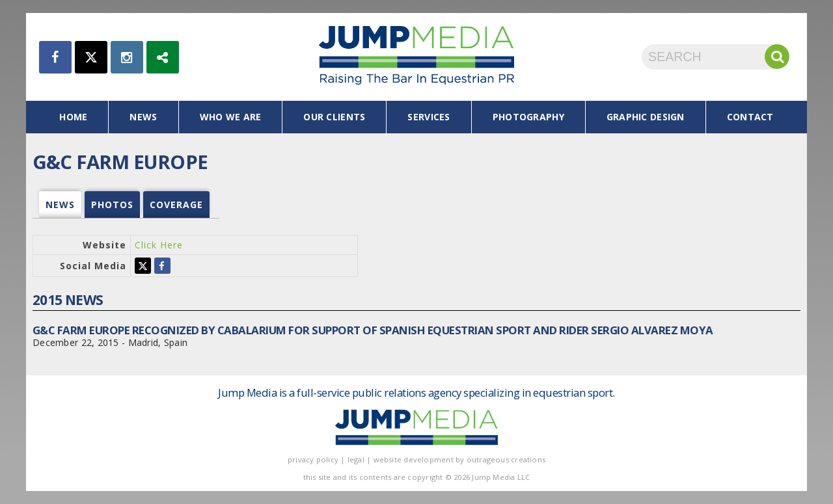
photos (112, 205)
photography (528, 117)
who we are (231, 117)
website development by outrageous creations (460, 459)
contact (750, 117)
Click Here (159, 245)
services (429, 117)
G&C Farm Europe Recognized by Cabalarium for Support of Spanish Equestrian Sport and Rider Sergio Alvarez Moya (373, 330)
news (143, 117)
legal (356, 459)
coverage (176, 205)
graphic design (646, 117)
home (73, 117)
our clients (334, 117)
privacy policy (313, 459)
